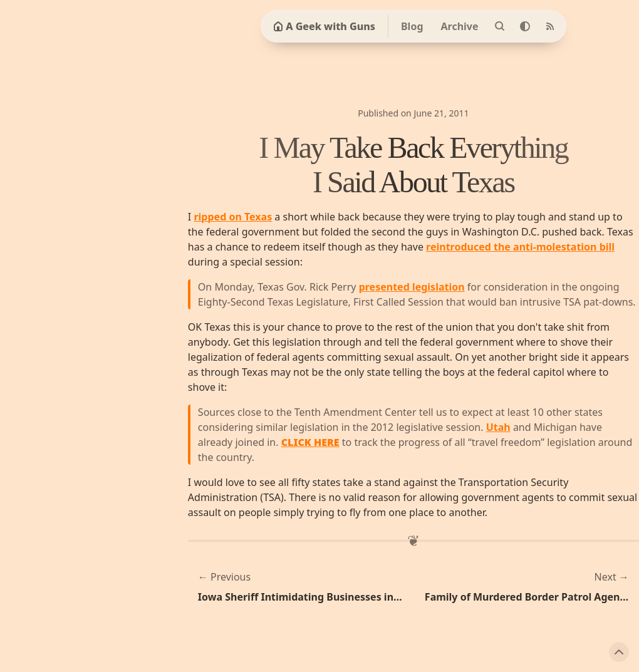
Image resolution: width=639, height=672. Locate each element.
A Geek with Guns (324, 26)
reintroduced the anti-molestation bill (520, 247)
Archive (460, 26)
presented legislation (412, 287)
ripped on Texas (233, 217)
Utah (498, 427)
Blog (412, 26)
